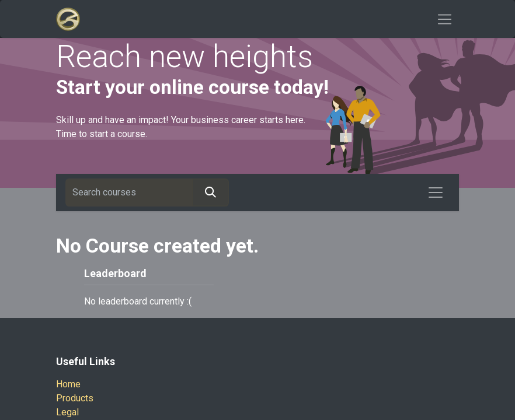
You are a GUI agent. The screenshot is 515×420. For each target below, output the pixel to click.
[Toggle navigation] (445, 19)
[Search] (210, 192)
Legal (67, 412)
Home (68, 384)
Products (75, 398)
